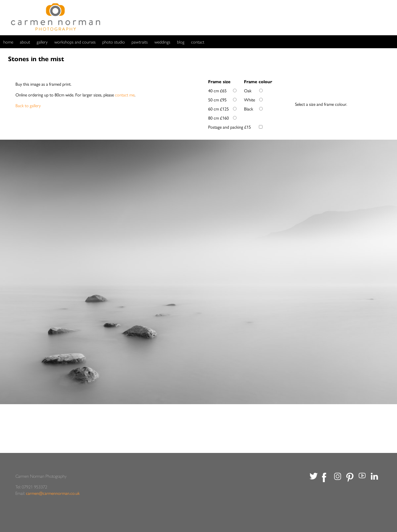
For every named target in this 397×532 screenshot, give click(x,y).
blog (181, 42)
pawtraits (140, 42)
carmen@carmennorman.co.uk (53, 493)
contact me (125, 95)
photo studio (114, 42)
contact (198, 42)
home (8, 42)
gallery (42, 42)
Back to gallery (28, 105)
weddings (162, 42)
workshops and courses (75, 42)
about (25, 42)
